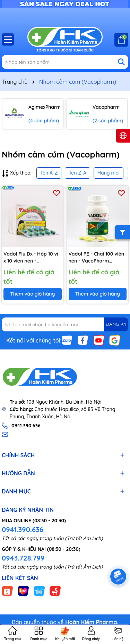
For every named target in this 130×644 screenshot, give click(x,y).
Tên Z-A (77, 173)
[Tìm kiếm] (121, 62)
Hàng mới (109, 173)
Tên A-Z (49, 173)
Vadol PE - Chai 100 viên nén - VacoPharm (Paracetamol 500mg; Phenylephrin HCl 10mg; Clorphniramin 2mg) (97, 257)
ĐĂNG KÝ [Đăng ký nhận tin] (116, 324)
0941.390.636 (23, 529)
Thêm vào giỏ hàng (32, 294)
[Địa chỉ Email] (65, 324)
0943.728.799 (23, 558)
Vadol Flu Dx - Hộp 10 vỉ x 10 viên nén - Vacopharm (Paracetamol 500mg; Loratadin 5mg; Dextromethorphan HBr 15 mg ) (31, 257)
